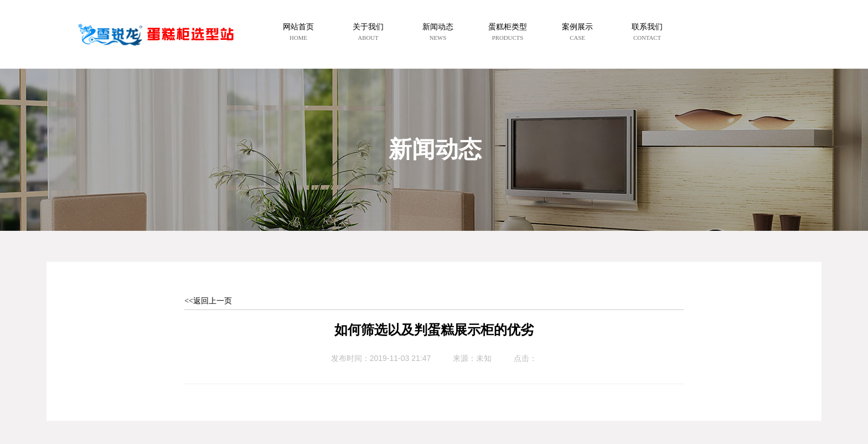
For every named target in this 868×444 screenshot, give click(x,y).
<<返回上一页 (208, 301)
